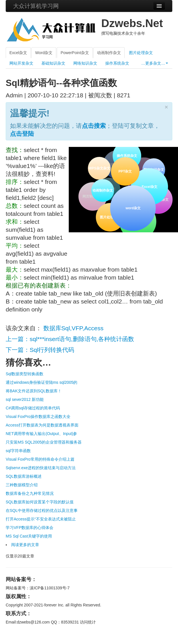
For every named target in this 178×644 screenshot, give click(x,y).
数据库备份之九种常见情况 (30, 493)
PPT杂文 (125, 171)
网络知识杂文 (85, 63)
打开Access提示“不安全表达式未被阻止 (41, 519)
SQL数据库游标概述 (24, 476)
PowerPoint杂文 (75, 53)
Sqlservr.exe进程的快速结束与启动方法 (41, 468)
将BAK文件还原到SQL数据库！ (34, 391)
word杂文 (133, 208)
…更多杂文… (155, 63)
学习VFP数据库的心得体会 (30, 528)
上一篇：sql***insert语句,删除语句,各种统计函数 (70, 339)
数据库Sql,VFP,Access (73, 328)
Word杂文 (44, 53)
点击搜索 (94, 126)
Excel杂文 (18, 53)
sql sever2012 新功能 (25, 399)
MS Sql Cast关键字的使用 (29, 536)
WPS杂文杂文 (99, 168)
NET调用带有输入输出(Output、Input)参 (42, 434)
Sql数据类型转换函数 (25, 374)
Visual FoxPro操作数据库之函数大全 (38, 417)
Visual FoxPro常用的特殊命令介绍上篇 (40, 459)
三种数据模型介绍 (22, 485)
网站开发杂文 (21, 63)
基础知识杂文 (53, 63)
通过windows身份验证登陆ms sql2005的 (42, 382)
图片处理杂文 (141, 53)
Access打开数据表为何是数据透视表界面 (42, 425)
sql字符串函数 (18, 451)
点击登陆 (22, 134)
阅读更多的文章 (25, 545)
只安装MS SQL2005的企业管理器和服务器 (44, 442)
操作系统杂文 (117, 63)
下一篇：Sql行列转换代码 (40, 350)
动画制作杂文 (109, 53)
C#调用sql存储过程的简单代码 (33, 408)
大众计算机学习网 (36, 6)
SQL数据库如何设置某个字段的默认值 (40, 502)
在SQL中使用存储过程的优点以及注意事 (42, 510)
